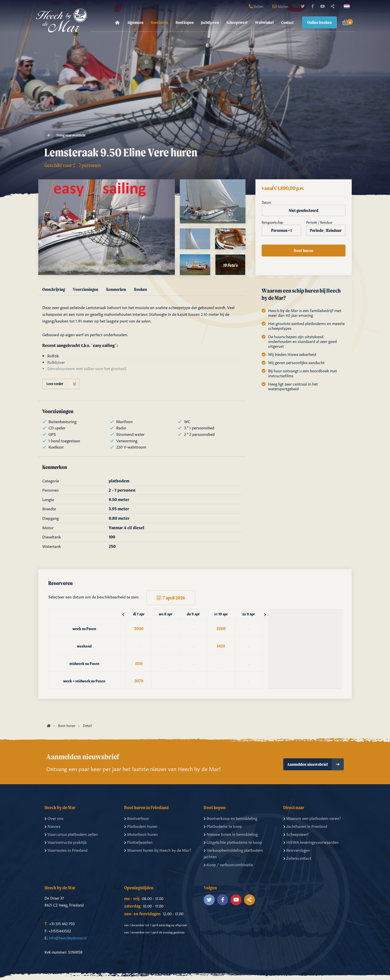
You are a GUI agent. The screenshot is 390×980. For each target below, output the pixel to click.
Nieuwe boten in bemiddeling (231, 834)
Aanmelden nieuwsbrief (315, 764)
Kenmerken (116, 289)
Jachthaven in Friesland (305, 826)
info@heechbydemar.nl (68, 938)
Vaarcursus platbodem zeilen (71, 834)
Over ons (54, 818)
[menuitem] (117, 23)
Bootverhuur (137, 818)
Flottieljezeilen (138, 842)
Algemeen (135, 22)
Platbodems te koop (223, 826)
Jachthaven (210, 22)
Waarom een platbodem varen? (312, 818)
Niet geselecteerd (304, 210)
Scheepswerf (237, 22)
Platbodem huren (141, 826)
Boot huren (159, 22)
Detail (87, 725)
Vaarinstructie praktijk (66, 842)
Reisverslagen (297, 850)
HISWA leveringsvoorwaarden (311, 842)
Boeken (141, 289)
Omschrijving (54, 289)
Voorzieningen (86, 289)
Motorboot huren (141, 834)
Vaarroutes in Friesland (66, 850)
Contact (287, 22)
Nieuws (52, 826)
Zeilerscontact (297, 858)
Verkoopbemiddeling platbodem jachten (233, 853)
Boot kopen (185, 22)
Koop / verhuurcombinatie (228, 864)
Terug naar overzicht (65, 136)
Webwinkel (264, 22)
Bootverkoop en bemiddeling (230, 818)
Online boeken (319, 22)
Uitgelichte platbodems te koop (233, 842)
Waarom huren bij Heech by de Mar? (158, 850)
